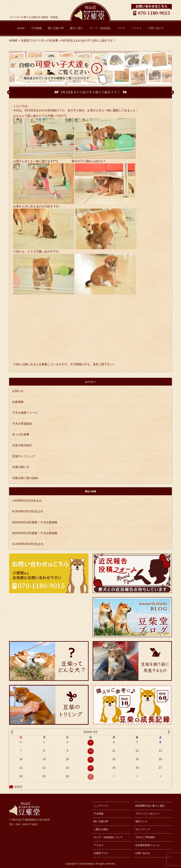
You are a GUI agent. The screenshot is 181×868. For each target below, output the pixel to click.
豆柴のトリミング (24, 456)
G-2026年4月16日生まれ (28, 544)
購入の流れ (77, 28)
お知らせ (18, 391)
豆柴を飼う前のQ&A (25, 478)
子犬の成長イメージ (25, 413)
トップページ (101, 806)
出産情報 (18, 402)
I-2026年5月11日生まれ (27, 501)
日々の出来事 (21, 434)
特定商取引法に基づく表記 (150, 806)
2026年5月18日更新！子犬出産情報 (35, 522)
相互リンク (141, 821)
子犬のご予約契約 (145, 837)
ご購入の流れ (101, 829)
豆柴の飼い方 (21, 467)
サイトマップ (143, 829)
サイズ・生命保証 (100, 28)
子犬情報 (36, 28)
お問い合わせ (156, 28)
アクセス (137, 28)
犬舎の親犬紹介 (22, 445)
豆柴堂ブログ (101, 853)
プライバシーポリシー (147, 814)
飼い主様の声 (56, 28)
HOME (21, 28)
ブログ (121, 28)
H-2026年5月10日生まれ (28, 511)
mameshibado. (87, 864)
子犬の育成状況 (22, 424)
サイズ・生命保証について (108, 837)
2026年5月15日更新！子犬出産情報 (35, 533)
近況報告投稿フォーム (147, 845)
